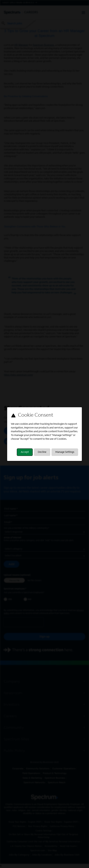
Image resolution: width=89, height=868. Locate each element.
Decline (42, 452)
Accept (25, 452)
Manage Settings (65, 452)
